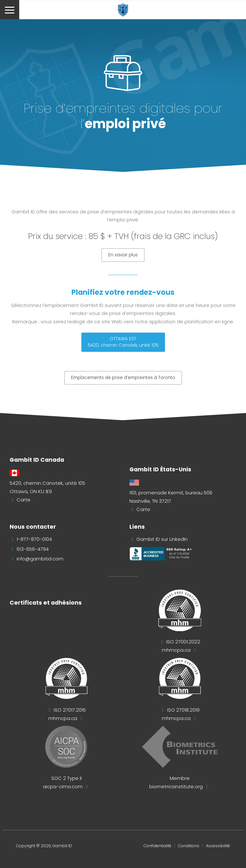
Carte (24, 500)
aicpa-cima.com (63, 787)
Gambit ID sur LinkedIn (162, 539)
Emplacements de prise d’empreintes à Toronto (123, 378)
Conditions (189, 846)
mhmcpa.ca (176, 650)
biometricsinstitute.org (176, 787)
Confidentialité (157, 846)
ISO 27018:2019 (183, 710)
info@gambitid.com (40, 559)
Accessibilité (218, 846)
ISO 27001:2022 (183, 642)
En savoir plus (123, 255)
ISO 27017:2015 (70, 710)
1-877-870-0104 (34, 539)
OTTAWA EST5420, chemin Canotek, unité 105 (123, 342)
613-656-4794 (33, 549)
